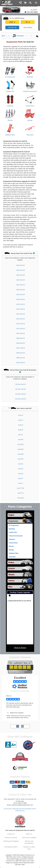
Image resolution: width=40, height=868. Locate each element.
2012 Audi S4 (21, 324)
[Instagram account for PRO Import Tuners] (22, 726)
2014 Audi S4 (21, 314)
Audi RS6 (20, 454)
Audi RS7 (20, 459)
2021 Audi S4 (21, 285)
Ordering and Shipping (11, 841)
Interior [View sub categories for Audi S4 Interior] (12, 581)
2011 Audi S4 (21, 329)
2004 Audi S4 (21, 363)
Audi (12, 22)
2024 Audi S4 (21, 270)
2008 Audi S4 (21, 343)
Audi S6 (21, 474)
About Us (29, 834)
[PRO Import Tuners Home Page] (20, 9)
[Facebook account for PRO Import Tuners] (18, 726)
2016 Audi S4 (21, 304)
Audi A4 (21, 420)
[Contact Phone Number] (20, 3)
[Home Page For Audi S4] (7, 3)
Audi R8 (21, 440)
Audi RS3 (20, 444)
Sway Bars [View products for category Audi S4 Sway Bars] (30, 135)
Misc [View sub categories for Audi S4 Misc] (10, 587)
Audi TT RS (20, 488)
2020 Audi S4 (21, 290)
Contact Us (11, 834)
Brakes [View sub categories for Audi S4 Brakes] (11, 562)
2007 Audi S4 (21, 348)
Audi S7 (21, 478)
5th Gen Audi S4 (21, 384)
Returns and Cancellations (29, 842)
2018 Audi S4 (21, 299)
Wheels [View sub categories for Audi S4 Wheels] (12, 575)
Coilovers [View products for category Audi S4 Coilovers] (10, 106)
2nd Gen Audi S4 (21, 399)
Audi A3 (21, 415)
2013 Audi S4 (21, 319)
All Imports (21, 498)
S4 (28, 22)
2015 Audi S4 (21, 309)
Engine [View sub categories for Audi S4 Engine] (11, 515)
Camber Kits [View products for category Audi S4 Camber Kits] (10, 91)
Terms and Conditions (29, 838)
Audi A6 (21, 430)
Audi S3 (21, 464)
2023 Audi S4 (21, 275)
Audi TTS (21, 493)
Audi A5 (21, 425)
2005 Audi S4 (21, 358)
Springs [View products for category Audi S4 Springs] (30, 120)
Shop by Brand (20, 648)
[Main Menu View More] (36, 3)
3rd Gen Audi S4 (21, 394)
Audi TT (20, 483)
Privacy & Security (11, 838)
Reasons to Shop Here (29, 848)
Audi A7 (21, 435)
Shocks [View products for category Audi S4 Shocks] (10, 120)
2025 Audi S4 (21, 265)
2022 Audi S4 (21, 280)
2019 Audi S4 (21, 294)
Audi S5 (21, 469)
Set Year (12, 27)
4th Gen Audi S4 (21, 389)
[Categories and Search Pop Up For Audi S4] (30, 3)
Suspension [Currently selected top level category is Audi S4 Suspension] (13, 521)
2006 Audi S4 (21, 353)
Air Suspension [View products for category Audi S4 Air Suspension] (10, 77)
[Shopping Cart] (25, 3)
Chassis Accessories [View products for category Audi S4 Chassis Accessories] (30, 91)
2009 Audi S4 (21, 338)
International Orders (11, 847)
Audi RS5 (20, 449)
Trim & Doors (28, 27)
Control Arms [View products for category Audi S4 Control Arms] (30, 106)
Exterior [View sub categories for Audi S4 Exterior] (12, 568)
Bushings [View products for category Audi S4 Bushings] (30, 77)
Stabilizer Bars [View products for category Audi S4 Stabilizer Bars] (10, 135)
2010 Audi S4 (21, 333)
